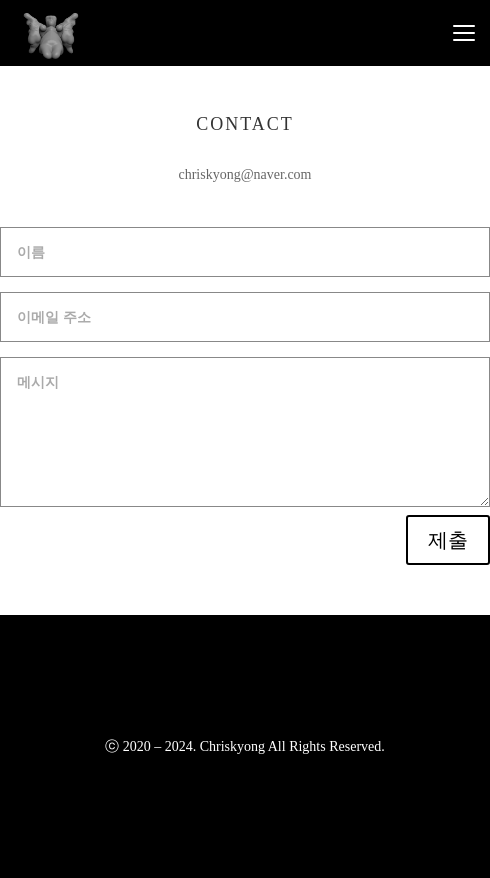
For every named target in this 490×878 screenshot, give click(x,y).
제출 (448, 540)
